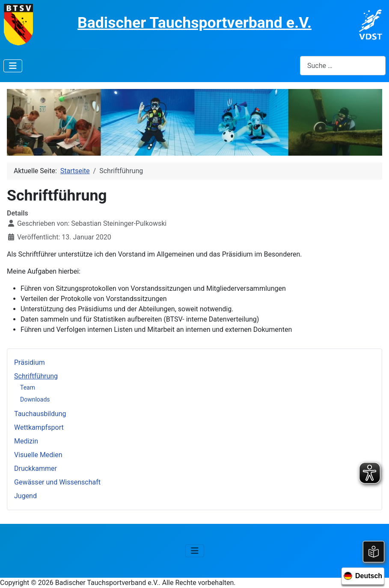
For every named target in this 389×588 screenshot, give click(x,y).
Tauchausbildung (40, 414)
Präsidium (30, 362)
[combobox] (343, 66)
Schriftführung (36, 376)
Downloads (35, 399)
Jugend (25, 496)
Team (28, 387)
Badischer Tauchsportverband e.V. (194, 23)
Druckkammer (36, 468)
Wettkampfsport (39, 427)
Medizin (26, 441)
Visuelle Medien (38, 455)
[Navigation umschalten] (13, 66)
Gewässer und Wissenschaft (57, 482)
